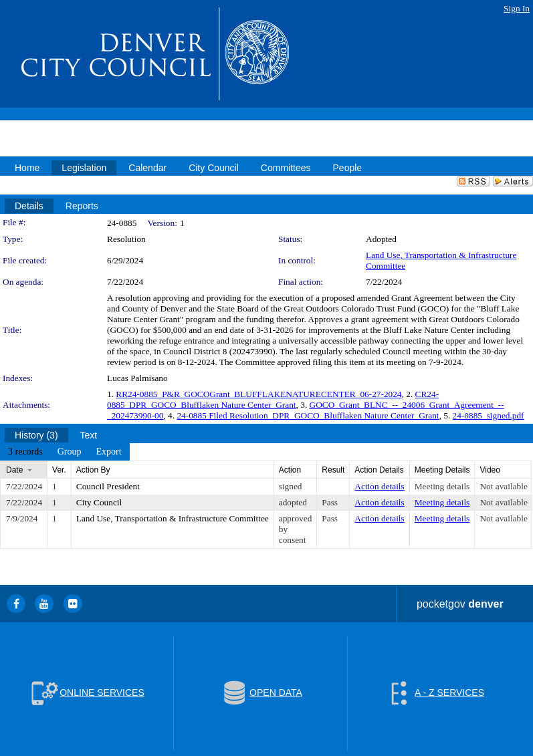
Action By (93, 470)
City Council (99, 502)
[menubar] (65, 452)
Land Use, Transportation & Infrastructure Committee (173, 518)
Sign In (517, 8)
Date (14, 470)
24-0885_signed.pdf (489, 415)
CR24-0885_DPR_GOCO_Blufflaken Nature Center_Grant (273, 399)
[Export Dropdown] (108, 452)
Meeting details (442, 486)
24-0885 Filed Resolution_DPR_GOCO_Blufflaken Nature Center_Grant (308, 415)
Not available (503, 486)
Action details (379, 486)
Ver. (59, 470)
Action (290, 470)
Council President (108, 486)
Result (333, 470)
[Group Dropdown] (70, 452)
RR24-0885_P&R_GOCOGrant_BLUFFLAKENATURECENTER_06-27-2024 (258, 394)
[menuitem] (25, 452)
